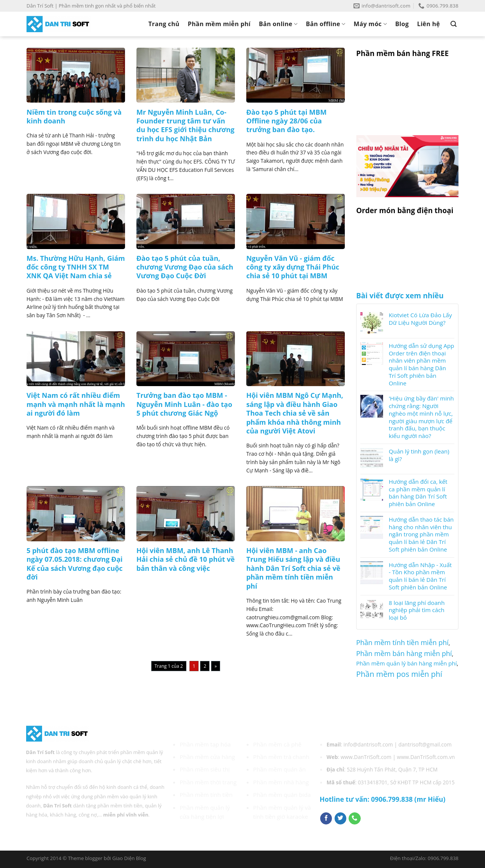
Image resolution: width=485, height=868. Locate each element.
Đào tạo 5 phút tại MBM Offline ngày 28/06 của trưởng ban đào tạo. (286, 121)
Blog (402, 24)
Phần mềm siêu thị (205, 769)
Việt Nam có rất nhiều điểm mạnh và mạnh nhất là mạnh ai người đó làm (76, 404)
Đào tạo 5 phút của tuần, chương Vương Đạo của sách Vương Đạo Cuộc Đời (185, 267)
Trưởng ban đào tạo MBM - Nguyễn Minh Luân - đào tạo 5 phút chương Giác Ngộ (184, 404)
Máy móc (370, 24)
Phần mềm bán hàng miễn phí (404, 653)
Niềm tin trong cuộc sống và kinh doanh (74, 117)
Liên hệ (429, 24)
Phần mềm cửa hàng (207, 757)
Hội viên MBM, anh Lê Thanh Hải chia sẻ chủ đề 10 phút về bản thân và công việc (185, 559)
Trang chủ (164, 24)
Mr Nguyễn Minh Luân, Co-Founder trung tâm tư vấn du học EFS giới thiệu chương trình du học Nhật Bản (185, 125)
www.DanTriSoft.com (366, 757)
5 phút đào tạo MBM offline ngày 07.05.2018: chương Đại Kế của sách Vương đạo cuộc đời (75, 564)
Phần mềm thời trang (208, 782)
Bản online (278, 24)
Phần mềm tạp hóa (205, 744)
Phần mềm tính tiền (206, 795)
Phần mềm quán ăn (279, 769)
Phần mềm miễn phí (219, 24)
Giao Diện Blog (129, 858)
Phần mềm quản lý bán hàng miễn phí (407, 663)
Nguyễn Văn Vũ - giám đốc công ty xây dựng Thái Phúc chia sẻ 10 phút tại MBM (293, 267)
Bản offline (325, 24)
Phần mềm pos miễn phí (399, 674)
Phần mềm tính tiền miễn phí (402, 642)
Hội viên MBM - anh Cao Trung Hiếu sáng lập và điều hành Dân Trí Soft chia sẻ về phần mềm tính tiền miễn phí (293, 568)
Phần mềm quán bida (282, 795)
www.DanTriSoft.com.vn (426, 757)
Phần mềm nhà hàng (281, 782)
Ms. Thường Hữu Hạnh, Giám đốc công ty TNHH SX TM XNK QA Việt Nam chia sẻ (76, 267)
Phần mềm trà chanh (281, 757)
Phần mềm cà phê (277, 744)
